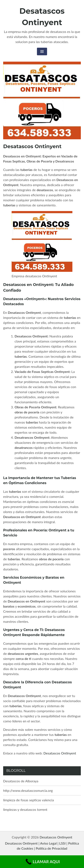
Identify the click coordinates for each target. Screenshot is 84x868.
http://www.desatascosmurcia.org (28, 790)
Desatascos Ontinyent (60, 753)
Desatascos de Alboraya (21, 781)
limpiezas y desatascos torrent (25, 809)
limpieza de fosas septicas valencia (28, 800)
